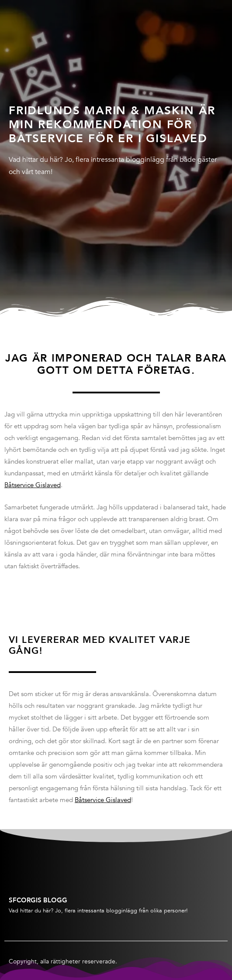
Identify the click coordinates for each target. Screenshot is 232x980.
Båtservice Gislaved (33, 485)
